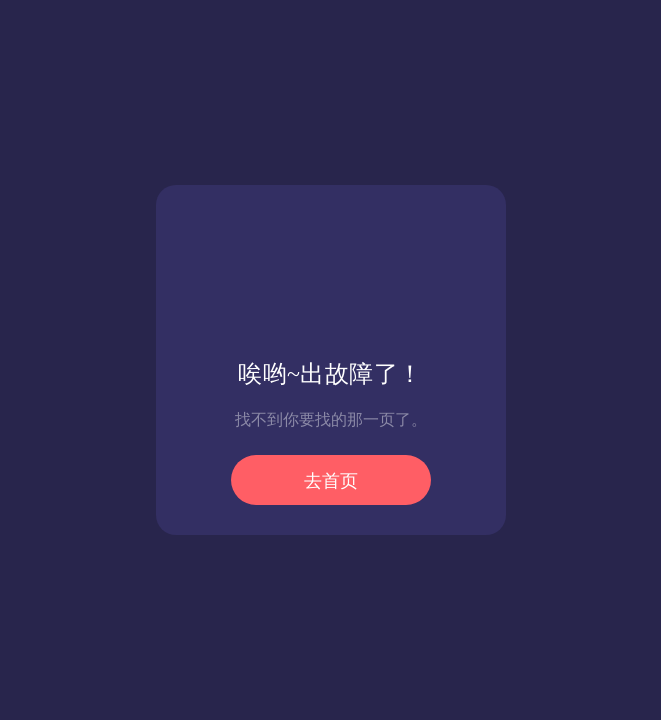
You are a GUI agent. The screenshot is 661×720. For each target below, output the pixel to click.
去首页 (331, 481)
